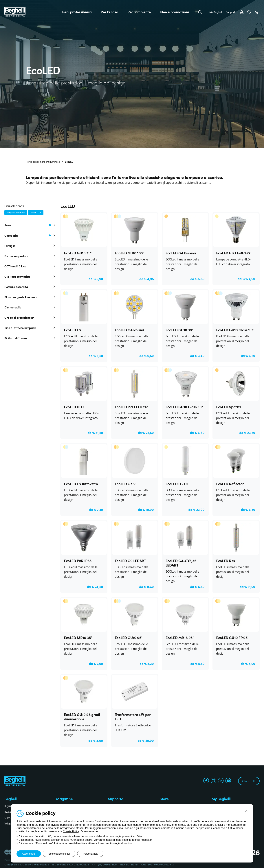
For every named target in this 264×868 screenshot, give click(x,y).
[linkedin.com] (221, 781)
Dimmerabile (30, 307)
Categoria (30, 235)
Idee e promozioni (174, 12)
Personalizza (90, 854)
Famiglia (30, 246)
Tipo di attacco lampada (30, 328)
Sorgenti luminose (50, 162)
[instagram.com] (213, 781)
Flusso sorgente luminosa (30, 297)
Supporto (231, 12)
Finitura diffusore (30, 338)
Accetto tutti (29, 854)
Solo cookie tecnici (59, 854)
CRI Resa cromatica (30, 276)
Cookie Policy (71, 831)
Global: (249, 781)
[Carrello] (257, 12)
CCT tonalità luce (30, 266)
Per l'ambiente (139, 12)
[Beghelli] (15, 11)
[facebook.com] (206, 781)
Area (30, 225)
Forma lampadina (30, 256)
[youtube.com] (228, 781)
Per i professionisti (77, 12)
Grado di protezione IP (30, 317)
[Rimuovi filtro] (40, 212)
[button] (249, 12)
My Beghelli (216, 12)
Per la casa (109, 12)
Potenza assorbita (30, 287)
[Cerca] (200, 12)
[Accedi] (242, 12)
